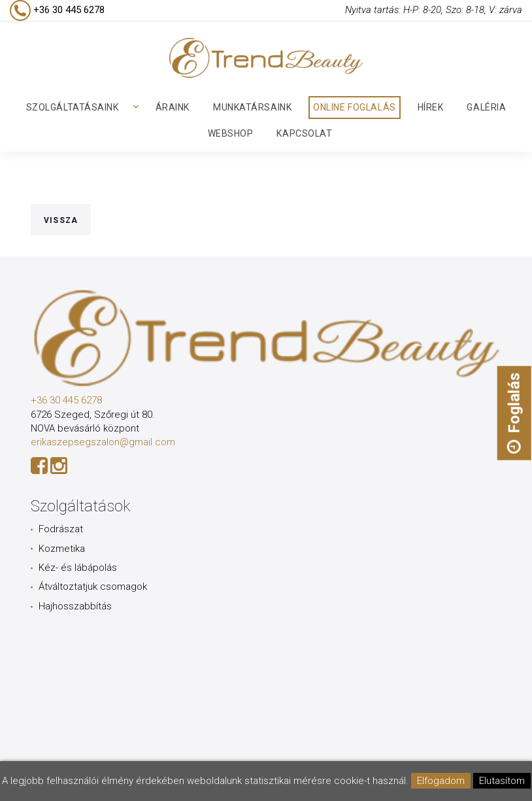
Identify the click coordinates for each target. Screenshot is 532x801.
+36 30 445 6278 (66, 400)
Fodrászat (61, 529)
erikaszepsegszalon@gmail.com (103, 442)
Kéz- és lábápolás (78, 568)
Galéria (486, 107)
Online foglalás (354, 107)
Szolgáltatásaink (73, 107)
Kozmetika (62, 549)
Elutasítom (502, 781)
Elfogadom (441, 781)
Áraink (173, 107)
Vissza (61, 220)
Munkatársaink (252, 107)
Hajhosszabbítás (75, 606)
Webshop (231, 133)
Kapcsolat (304, 133)
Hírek (431, 107)
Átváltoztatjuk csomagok (93, 587)
